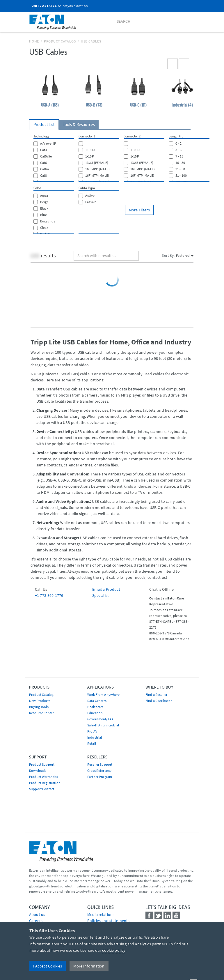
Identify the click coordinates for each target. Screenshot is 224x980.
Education (95, 713)
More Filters (139, 210)
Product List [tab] (44, 125)
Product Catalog (60, 41)
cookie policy (114, 950)
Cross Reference (99, 771)
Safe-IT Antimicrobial (103, 725)
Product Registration (45, 783)
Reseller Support (100, 764)
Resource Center (41, 713)
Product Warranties (44, 777)
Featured (185, 255)
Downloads (38, 771)
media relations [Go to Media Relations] (101, 914)
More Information (89, 966)
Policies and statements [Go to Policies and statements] (108, 921)
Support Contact (42, 789)
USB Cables (91, 41)
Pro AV (92, 731)
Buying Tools (39, 707)
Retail (92, 743)
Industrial (95, 737)
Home (34, 41)
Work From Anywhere (104, 695)
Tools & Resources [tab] (79, 125)
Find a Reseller (156, 695)
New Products (40, 701)
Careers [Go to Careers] (36, 921)
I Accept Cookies (48, 966)
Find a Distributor (159, 701)
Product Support (42, 764)
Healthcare (95, 707)
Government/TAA (100, 719)
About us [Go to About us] (37, 914)
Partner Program (100, 777)
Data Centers (97, 701)
